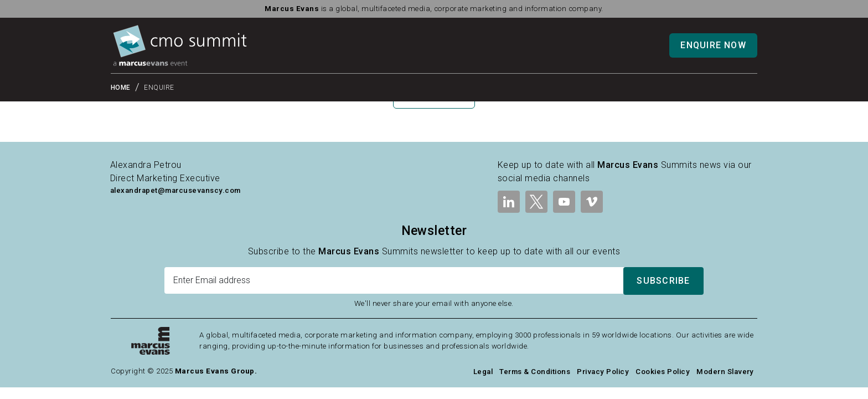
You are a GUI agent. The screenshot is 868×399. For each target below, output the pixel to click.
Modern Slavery (725, 372)
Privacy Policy (603, 372)
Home (121, 88)
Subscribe (663, 281)
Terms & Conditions (535, 372)
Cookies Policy (663, 372)
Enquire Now (713, 45)
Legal (483, 372)
